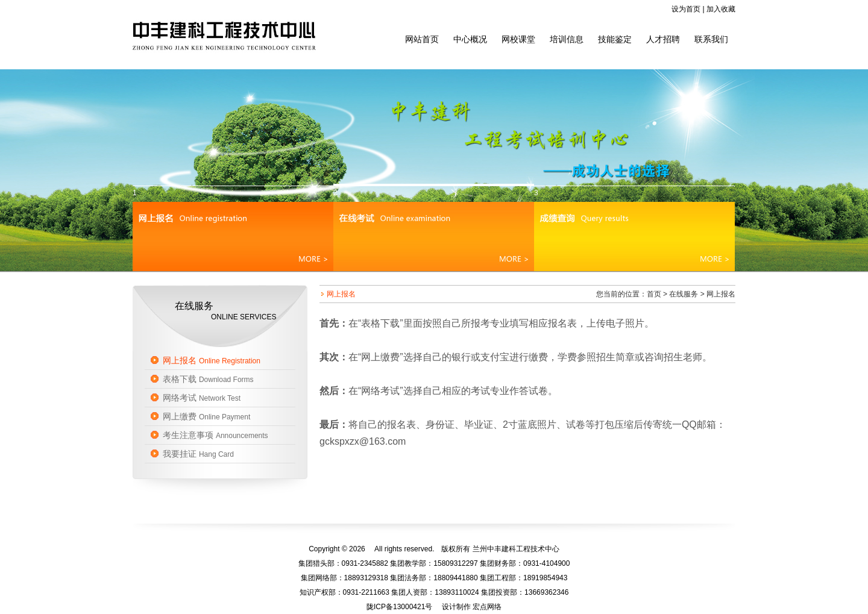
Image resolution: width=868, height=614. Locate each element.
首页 (654, 294)
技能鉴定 (615, 39)
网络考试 (202, 398)
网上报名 (212, 360)
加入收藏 (721, 9)
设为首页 (686, 9)
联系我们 (711, 39)
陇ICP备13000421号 (399, 607)
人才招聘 (663, 39)
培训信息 (567, 39)
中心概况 (470, 39)
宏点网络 (487, 607)
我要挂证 (198, 454)
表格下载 (208, 379)
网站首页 (422, 39)
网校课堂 (518, 39)
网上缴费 (206, 416)
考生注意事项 (215, 435)
